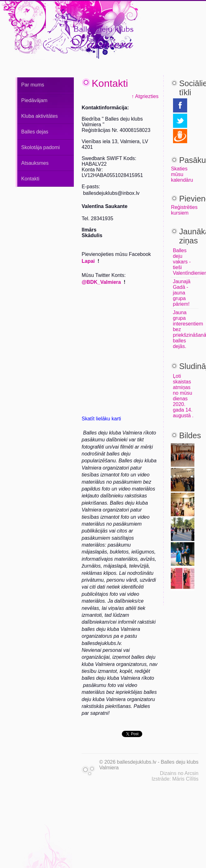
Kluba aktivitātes (40, 116)
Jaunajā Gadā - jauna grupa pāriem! (182, 293)
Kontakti (30, 179)
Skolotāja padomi (41, 147)
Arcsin (192, 773)
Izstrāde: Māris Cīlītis (175, 779)
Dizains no (172, 773)
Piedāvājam (35, 100)
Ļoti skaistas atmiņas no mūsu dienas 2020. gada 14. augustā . (183, 396)
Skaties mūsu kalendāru (182, 174)
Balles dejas (35, 132)
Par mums (33, 85)
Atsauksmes (35, 163)
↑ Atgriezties (145, 96)
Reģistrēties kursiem (184, 210)
